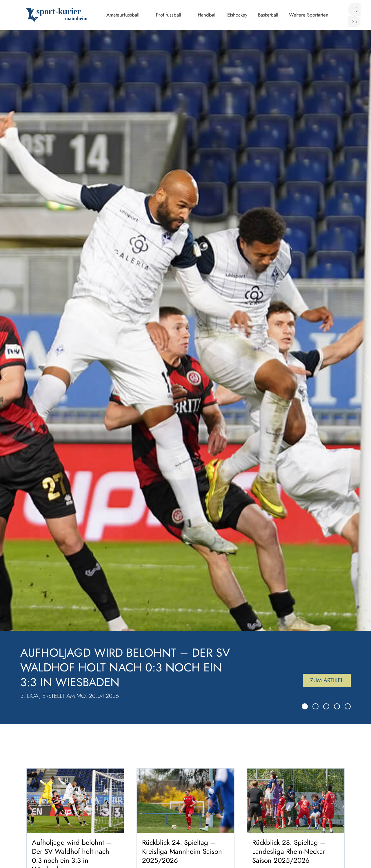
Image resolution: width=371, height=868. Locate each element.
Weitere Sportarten (309, 15)
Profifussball (169, 15)
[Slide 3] (326, 706)
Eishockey (237, 15)
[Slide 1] (305, 706)
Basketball (268, 15)
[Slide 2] (315, 706)
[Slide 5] (348, 706)
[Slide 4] (337, 706)
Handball (207, 15)
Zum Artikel (327, 680)
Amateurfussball (123, 15)
